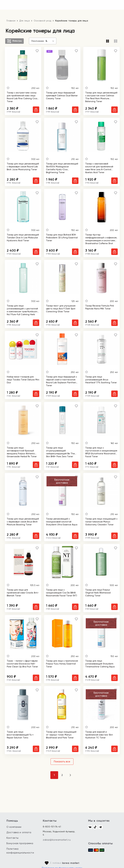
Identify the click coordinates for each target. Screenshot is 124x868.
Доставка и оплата (19, 832)
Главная (11, 21)
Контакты (12, 838)
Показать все (62, 762)
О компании (14, 827)
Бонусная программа (20, 843)
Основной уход (42, 21)
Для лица (25, 21)
